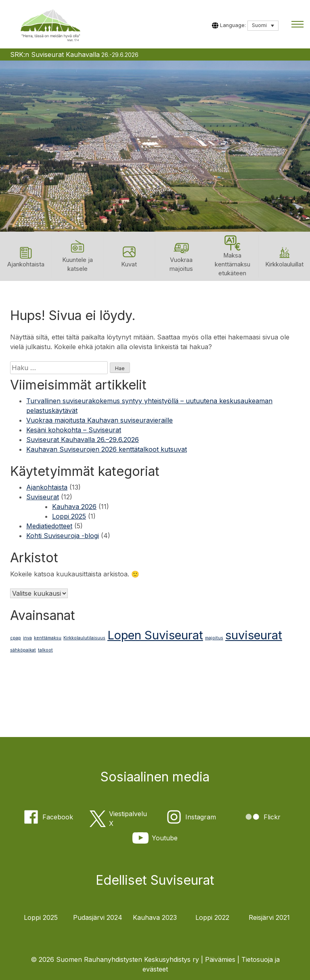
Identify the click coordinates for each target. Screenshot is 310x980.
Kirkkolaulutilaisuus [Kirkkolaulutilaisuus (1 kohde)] (84, 638)
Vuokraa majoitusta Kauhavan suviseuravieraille (99, 420)
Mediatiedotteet (49, 526)
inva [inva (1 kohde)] (27, 638)
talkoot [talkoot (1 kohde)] (45, 650)
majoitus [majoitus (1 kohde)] (214, 638)
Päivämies (220, 959)
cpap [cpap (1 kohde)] (16, 638)
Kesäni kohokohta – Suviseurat (74, 430)
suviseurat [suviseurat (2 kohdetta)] (254, 636)
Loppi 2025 (69, 516)
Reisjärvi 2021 (269, 917)
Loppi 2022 (212, 917)
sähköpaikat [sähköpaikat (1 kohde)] (23, 650)
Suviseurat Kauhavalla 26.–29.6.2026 (83, 440)
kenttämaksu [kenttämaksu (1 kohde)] (48, 638)
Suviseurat (43, 497)
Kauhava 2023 (155, 917)
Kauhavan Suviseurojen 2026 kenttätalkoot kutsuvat (107, 449)
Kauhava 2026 (74, 507)
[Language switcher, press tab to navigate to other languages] (263, 26)
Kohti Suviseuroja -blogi (63, 536)
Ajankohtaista (47, 487)
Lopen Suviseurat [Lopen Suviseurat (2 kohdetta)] (155, 636)
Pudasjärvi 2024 (98, 917)
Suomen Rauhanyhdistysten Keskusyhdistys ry (128, 959)
